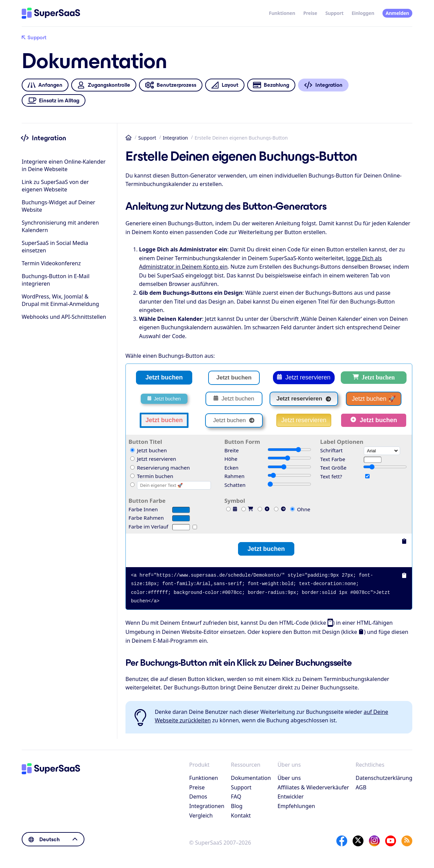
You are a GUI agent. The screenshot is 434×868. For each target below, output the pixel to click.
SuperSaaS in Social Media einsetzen (55, 247)
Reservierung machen (160, 468)
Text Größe (333, 468)
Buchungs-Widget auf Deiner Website (58, 206)
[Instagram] (374, 841)
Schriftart (331, 450)
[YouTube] (391, 841)
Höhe (231, 459)
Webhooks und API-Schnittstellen (64, 317)
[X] (358, 841)
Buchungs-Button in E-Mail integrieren (56, 280)
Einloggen (363, 13)
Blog (237, 806)
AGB (361, 787)
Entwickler (290, 797)
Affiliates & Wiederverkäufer (313, 787)
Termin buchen (152, 476)
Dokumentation (251, 778)
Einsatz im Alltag (54, 100)
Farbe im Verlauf (148, 526)
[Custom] (132, 485)
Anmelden (397, 13)
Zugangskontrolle (104, 85)
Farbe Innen (143, 509)
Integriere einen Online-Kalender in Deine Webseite (64, 165)
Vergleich (201, 815)
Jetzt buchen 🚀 (373, 399)
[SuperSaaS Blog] (407, 841)
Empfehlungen (296, 806)
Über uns (289, 778)
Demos (198, 797)
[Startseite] (51, 13)
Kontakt (241, 815)
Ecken (232, 468)
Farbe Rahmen (146, 518)
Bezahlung (271, 85)
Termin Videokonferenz (51, 263)
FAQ (236, 797)
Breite (232, 450)
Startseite (129, 138)
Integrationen (207, 806)
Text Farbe (333, 459)
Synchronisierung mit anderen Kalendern (60, 226)
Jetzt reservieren (304, 377)
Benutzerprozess (171, 85)
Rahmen (235, 476)
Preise (310, 13)
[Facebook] (342, 841)
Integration (175, 138)
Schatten (235, 485)
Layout (225, 85)
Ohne (300, 509)
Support (334, 13)
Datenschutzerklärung (384, 778)
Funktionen (282, 13)
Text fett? (331, 476)
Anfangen (45, 85)
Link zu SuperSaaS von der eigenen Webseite (55, 186)
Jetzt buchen (164, 377)
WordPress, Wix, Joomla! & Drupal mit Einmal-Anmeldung (60, 300)
